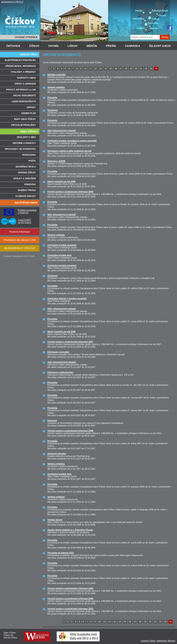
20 (136, 69)
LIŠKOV (73, 46)
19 (131, 69)
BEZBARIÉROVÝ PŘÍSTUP (12, 2)
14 (106, 69)
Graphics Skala (148, 641)
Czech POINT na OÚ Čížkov (25, 221)
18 (126, 69)
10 (85, 69)
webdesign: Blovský (166, 641)
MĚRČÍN (92, 46)
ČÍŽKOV (34, 46)
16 (116, 69)
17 (121, 69)
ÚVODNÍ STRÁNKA (26, 37)
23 (151, 69)
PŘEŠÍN (111, 46)
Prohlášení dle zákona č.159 (20, 240)
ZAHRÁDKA (132, 46)
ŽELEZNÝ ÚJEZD (160, 46)
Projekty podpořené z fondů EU (27, 211)
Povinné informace (20, 232)
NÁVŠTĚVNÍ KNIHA (26, 203)
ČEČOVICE (13, 46)
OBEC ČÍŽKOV (29, 132)
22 (146, 69)
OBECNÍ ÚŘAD (29, 55)
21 (141, 69)
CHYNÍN (53, 46)
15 (111, 69)
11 (90, 69)
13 (100, 69)
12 (95, 69)
